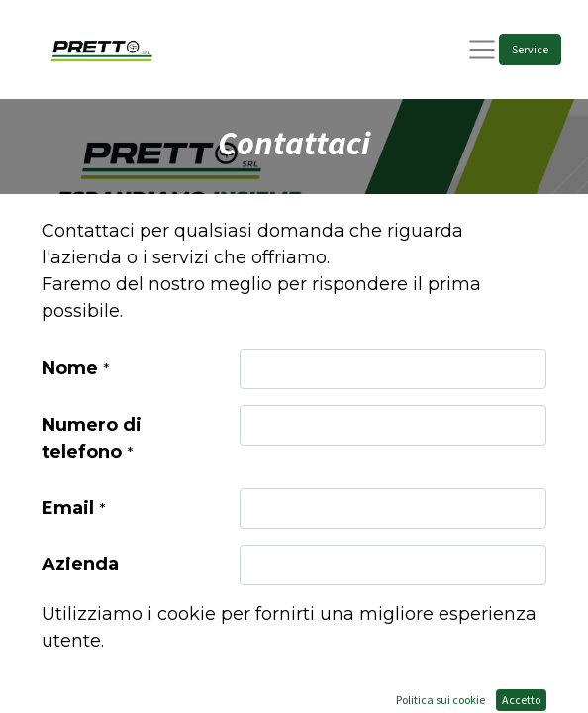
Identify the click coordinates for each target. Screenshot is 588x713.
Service (530, 49)
